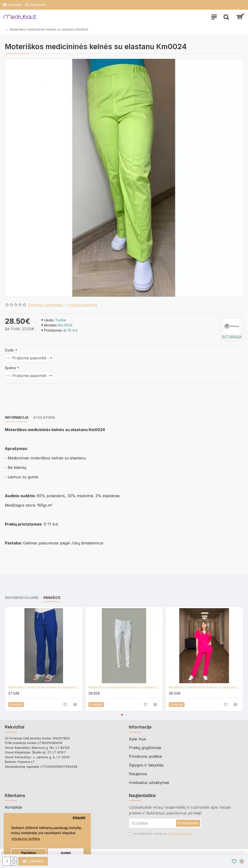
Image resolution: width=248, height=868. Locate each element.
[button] (122, 715)
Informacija (17, 417)
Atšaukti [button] (79, 818)
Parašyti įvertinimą (83, 305)
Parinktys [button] (29, 853)
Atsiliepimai (44, 417)
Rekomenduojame (22, 598)
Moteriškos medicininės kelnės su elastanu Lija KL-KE (125, 687)
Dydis (9, 350)
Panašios (52, 598)
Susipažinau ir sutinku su (161, 834)
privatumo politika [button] (26, 839)
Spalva (10, 368)
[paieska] (226, 17)
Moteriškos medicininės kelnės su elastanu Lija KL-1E (45, 687)
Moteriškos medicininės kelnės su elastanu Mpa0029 (205, 687)
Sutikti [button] (66, 853)
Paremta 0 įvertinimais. (46, 305)
